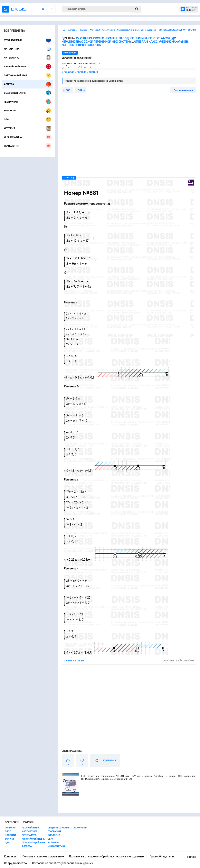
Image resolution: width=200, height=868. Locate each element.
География (27, 102)
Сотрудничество (15, 863)
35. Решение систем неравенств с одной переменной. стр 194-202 (123, 38)
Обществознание (27, 93)
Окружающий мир (27, 75)
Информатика (27, 137)
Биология (27, 111)
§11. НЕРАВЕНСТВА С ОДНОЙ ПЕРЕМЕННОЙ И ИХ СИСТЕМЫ (119, 40)
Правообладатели (162, 857)
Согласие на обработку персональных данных (63, 863)
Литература (27, 58)
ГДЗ (7, 843)
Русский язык (27, 40)
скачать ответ (75, 660)
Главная (10, 828)
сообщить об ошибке (178, 660)
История (27, 128)
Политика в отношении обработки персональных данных (107, 857)
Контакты (11, 857)
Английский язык (27, 66)
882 (80, 90)
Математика (27, 49)
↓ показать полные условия (80, 72)
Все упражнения (183, 90)
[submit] (137, 9)
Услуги (9, 839)
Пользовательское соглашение (43, 857)
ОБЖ (27, 119)
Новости (10, 835)
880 (68, 90)
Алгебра (27, 84)
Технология (27, 146)
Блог (8, 831)
